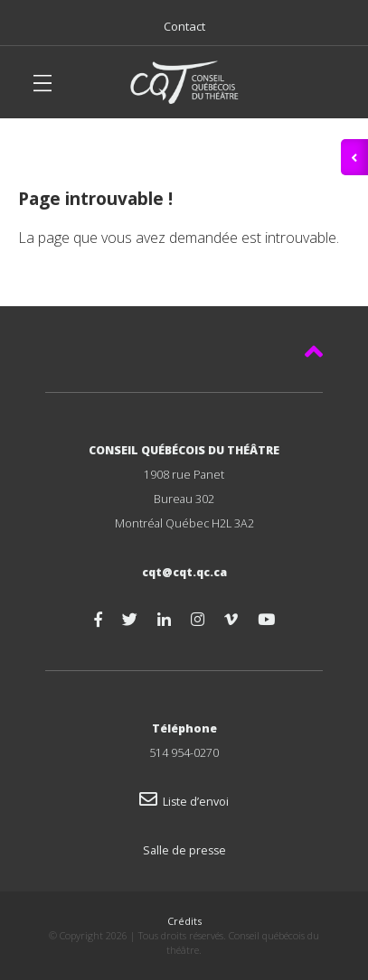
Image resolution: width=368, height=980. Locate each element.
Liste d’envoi (184, 802)
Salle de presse (184, 850)
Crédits (184, 921)
